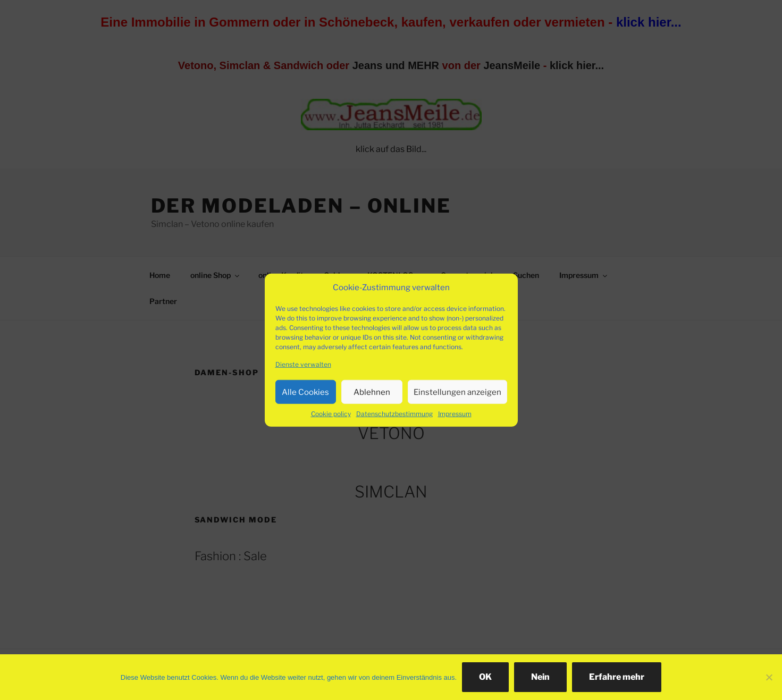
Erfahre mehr (617, 677)
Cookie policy (331, 414)
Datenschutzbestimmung (394, 414)
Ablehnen (372, 392)
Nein (540, 677)
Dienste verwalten (303, 364)
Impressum (455, 414)
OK (485, 677)
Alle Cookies (305, 392)
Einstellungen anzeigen (457, 392)
